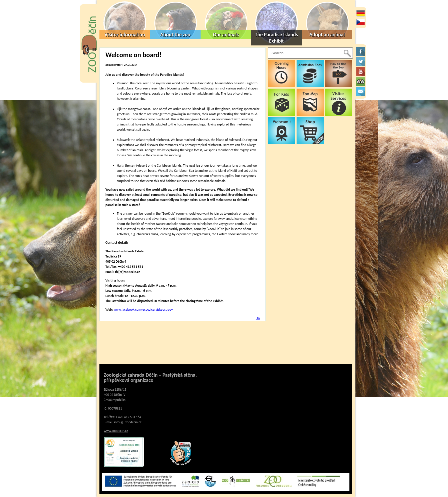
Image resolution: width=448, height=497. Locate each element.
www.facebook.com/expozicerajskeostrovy (143, 310)
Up (258, 318)
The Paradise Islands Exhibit (276, 38)
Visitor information (125, 35)
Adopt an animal (327, 35)
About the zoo (175, 35)
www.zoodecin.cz (116, 431)
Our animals (226, 35)
